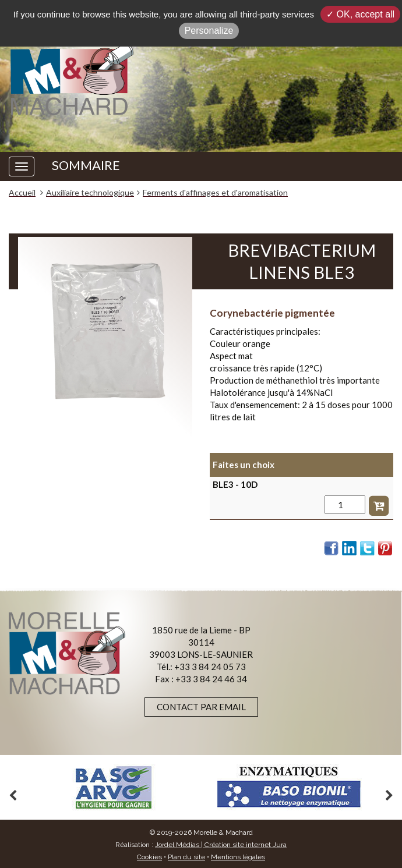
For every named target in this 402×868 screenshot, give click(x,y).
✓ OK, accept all (360, 14)
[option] (113, 787)
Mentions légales (238, 857)
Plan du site (186, 857)
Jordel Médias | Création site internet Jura (221, 845)
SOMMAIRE (86, 165)
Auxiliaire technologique (90, 192)
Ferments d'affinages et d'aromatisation (215, 192)
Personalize (209, 31)
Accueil (22, 192)
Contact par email (201, 707)
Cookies (149, 857)
